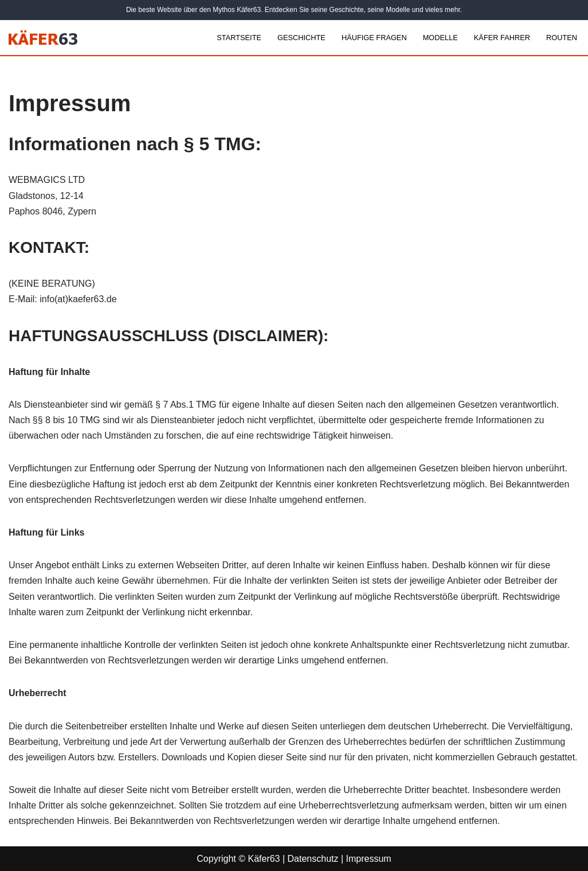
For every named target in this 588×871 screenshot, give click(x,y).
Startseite (239, 38)
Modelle (440, 38)
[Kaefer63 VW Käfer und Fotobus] (43, 38)
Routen (562, 38)
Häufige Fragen (374, 38)
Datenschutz (313, 859)
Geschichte (301, 38)
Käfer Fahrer (502, 38)
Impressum (369, 859)
